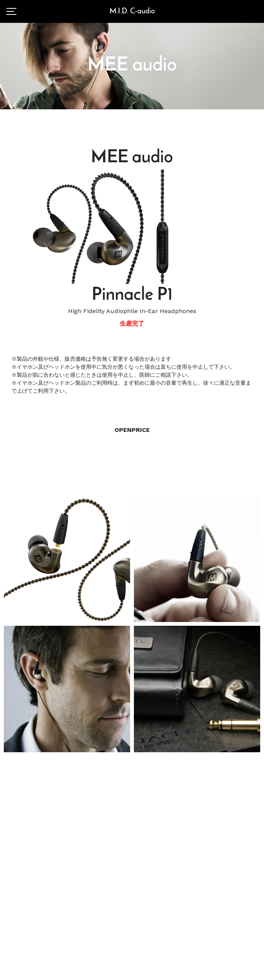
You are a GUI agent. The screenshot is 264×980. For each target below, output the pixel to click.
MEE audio (132, 66)
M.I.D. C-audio (132, 11)
